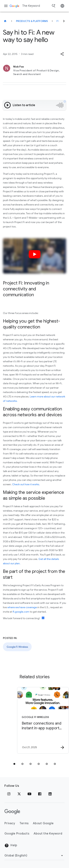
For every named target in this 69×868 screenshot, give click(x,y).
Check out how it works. (26, 484)
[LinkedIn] (50, 794)
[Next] (64, 21)
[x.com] (19, 794)
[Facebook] (40, 794)
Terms (24, 823)
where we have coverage (22, 607)
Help (11, 845)
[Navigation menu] (6, 6)
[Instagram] (9, 794)
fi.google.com (21, 612)
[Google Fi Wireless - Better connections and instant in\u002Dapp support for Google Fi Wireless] (41, 720)
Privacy (10, 823)
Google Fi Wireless (17, 647)
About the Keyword (48, 834)
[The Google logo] (12, 812)
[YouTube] (29, 794)
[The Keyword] (5, 21)
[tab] (14, 764)
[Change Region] (34, 856)
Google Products (17, 834)
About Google (43, 823)
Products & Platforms (32, 21)
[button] (62, 54)
